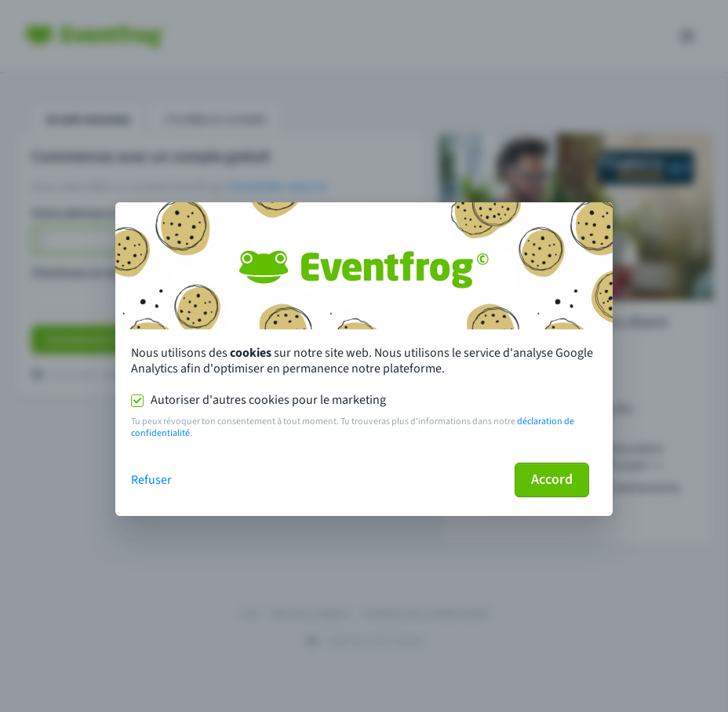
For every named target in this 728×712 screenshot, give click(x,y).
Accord (552, 480)
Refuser (151, 480)
